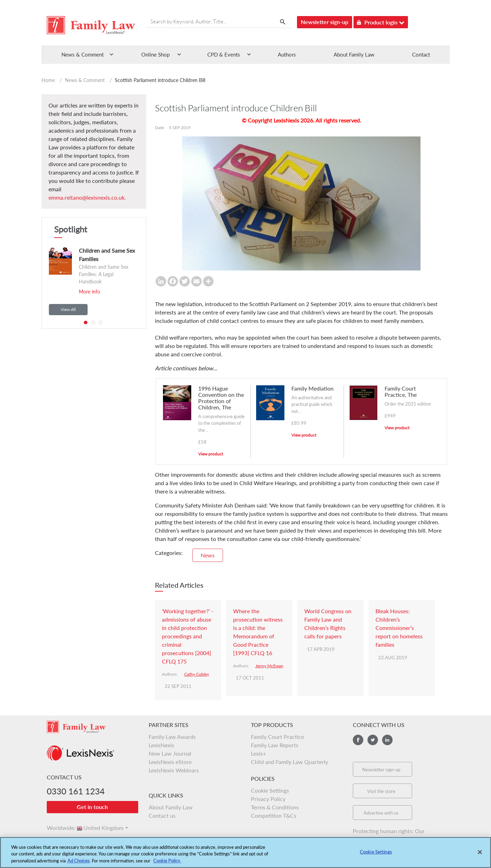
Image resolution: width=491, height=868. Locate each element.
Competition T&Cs (274, 815)
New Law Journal (170, 753)
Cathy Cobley (197, 674)
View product (211, 454)
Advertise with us (381, 813)
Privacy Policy (268, 799)
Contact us (162, 815)
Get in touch (92, 807)
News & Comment (85, 80)
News (208, 555)
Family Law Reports (275, 745)
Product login (381, 21)
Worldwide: (58, 828)
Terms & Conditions (275, 807)
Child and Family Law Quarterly (289, 762)
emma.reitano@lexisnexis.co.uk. (87, 197)
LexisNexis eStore (170, 762)
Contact (421, 54)
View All (68, 309)
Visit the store (381, 791)
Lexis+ (258, 753)
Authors (287, 54)
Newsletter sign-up (325, 22)
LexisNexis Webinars (174, 770)
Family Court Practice (277, 737)
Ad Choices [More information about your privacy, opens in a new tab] (79, 864)
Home (48, 80)
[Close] (480, 855)
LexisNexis (161, 745)
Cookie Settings (270, 790)
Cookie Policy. (167, 864)
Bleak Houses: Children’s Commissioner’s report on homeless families (399, 628)
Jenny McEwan (269, 666)
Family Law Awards (172, 737)
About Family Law (354, 54)
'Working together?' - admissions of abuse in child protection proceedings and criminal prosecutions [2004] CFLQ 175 (188, 636)
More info (90, 292)
